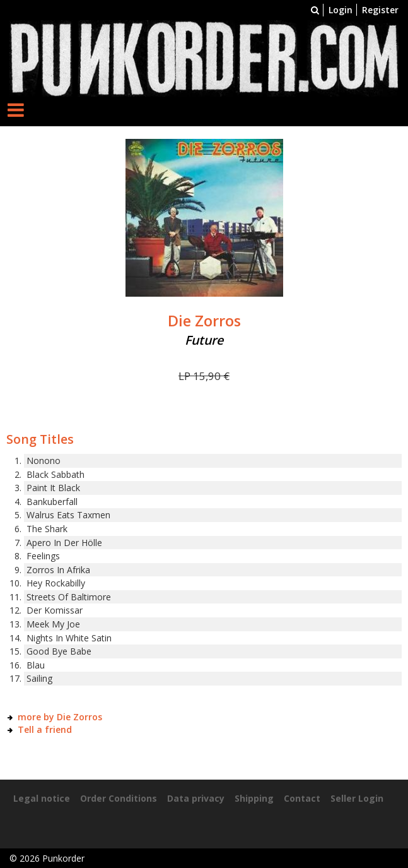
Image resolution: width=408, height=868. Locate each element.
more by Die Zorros (60, 717)
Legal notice (42, 798)
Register (380, 10)
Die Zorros (204, 321)
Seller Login (357, 798)
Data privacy (196, 798)
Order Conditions (119, 798)
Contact (302, 798)
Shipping (254, 798)
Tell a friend (45, 729)
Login (341, 10)
